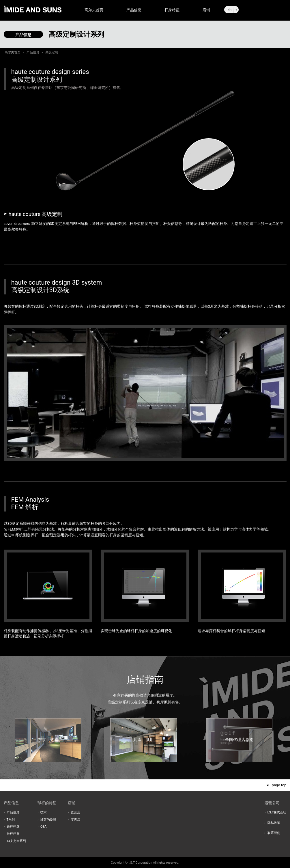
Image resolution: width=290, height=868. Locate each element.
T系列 (11, 820)
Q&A (44, 827)
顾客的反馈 (48, 820)
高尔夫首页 (94, 10)
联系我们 (274, 833)
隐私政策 (274, 823)
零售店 (75, 820)
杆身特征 (172, 10)
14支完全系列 (16, 841)
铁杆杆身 (13, 827)
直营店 (75, 812)
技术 (44, 812)
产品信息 (134, 10)
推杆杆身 (13, 834)
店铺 (206, 10)
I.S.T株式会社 (277, 812)
